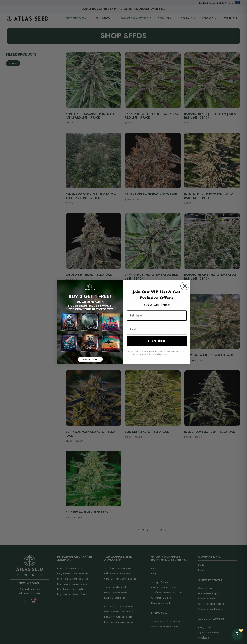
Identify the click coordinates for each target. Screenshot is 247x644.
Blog (154, 574)
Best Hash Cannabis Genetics (119, 622)
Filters (13, 63)
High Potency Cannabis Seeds (72, 584)
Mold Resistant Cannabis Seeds (73, 579)
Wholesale (204, 638)
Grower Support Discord (211, 609)
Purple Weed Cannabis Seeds (119, 606)
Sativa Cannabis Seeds (115, 587)
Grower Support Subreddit (212, 604)
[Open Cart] (237, 634)
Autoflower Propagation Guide (167, 593)
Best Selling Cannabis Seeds (118, 617)
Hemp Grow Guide (161, 603)
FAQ (154, 568)
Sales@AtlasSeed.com (30, 593)
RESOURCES (166, 18)
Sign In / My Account (209, 633)
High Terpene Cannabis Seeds (72, 589)
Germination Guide (161, 598)
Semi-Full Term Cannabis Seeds (120, 579)
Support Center (210, 580)
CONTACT (209, 18)
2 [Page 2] (139, 530)
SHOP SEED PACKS (77, 18)
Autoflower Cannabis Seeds (118, 568)
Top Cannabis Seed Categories (118, 559)
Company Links (210, 557)
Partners (202, 570)
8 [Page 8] (161, 530)
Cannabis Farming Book (163, 587)
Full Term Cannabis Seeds (117, 574)
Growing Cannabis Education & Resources (169, 559)
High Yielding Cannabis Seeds (72, 594)
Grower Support (207, 599)
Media (201, 565)
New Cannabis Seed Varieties (119, 612)
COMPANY (188, 18)
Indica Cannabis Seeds (116, 593)
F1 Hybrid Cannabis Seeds (70, 568)
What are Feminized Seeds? (165, 627)
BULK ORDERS (105, 18)
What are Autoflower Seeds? (166, 621)
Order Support (206, 588)
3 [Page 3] (143, 530)
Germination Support (209, 593)
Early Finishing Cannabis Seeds (73, 574)
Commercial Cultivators (136, 18)
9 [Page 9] (165, 530)
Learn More (160, 613)
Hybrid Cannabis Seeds (116, 598)
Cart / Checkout (206, 627)
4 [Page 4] (147, 530)
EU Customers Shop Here (216, 3)
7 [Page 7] (157, 530)
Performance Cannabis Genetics (75, 559)
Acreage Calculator (161, 582)
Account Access (211, 619)
